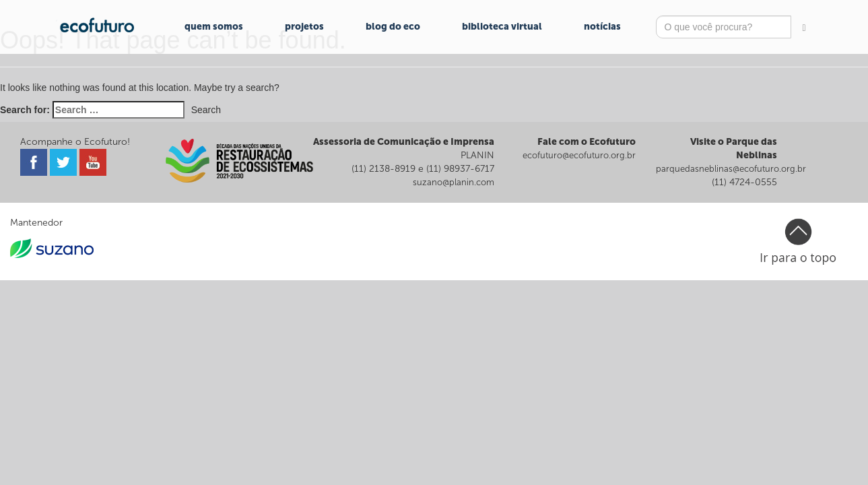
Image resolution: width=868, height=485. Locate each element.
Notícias (602, 27)
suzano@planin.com (454, 182)
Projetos (304, 27)
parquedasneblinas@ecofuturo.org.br (731, 169)
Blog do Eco (393, 27)
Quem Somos (214, 27)
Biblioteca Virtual (502, 27)
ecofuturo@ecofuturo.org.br (579, 155)
